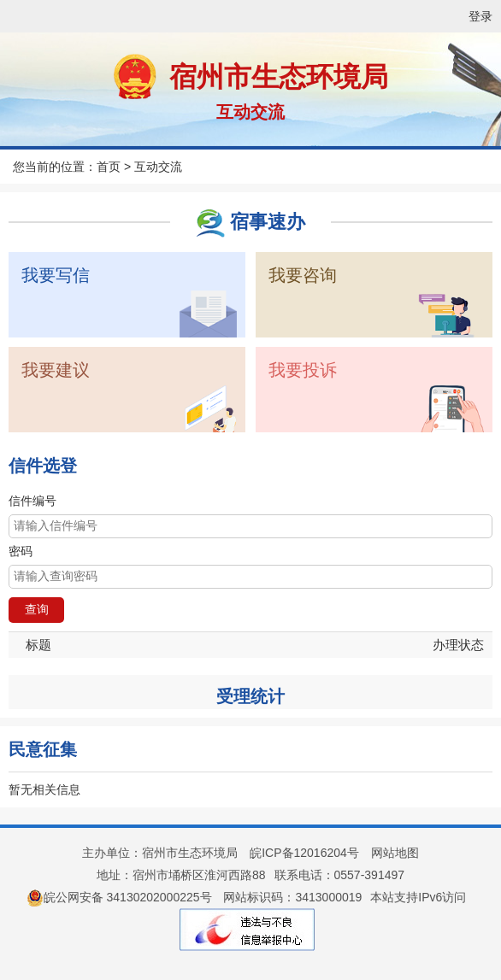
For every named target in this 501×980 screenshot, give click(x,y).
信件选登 (43, 466)
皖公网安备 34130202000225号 (119, 897)
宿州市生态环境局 (279, 77)
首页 (109, 167)
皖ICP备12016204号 (304, 853)
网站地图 (395, 853)
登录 (480, 16)
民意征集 (43, 749)
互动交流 (250, 112)
